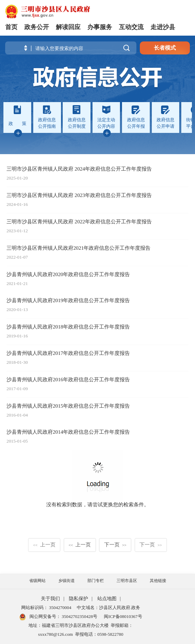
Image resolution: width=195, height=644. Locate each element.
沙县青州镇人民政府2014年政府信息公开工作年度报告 (68, 432)
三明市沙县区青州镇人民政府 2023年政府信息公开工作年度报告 (79, 195)
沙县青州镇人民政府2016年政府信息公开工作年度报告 (68, 379)
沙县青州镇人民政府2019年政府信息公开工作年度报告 (68, 300)
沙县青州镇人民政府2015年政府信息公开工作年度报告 (68, 406)
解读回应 (68, 27)
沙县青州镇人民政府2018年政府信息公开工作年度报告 (68, 327)
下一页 (115, 544)
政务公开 (37, 27)
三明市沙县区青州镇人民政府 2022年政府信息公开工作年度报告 (79, 221)
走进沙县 (163, 27)
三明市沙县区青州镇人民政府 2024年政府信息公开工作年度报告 (79, 169)
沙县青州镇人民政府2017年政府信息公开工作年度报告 (68, 353)
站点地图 (107, 599)
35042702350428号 (79, 616)
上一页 (44, 544)
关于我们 (50, 599)
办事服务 (100, 27)
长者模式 (165, 48)
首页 (11, 27)
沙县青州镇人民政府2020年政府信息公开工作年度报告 (68, 274)
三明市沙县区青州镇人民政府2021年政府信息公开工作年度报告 (78, 248)
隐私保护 (78, 599)
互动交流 (131, 27)
